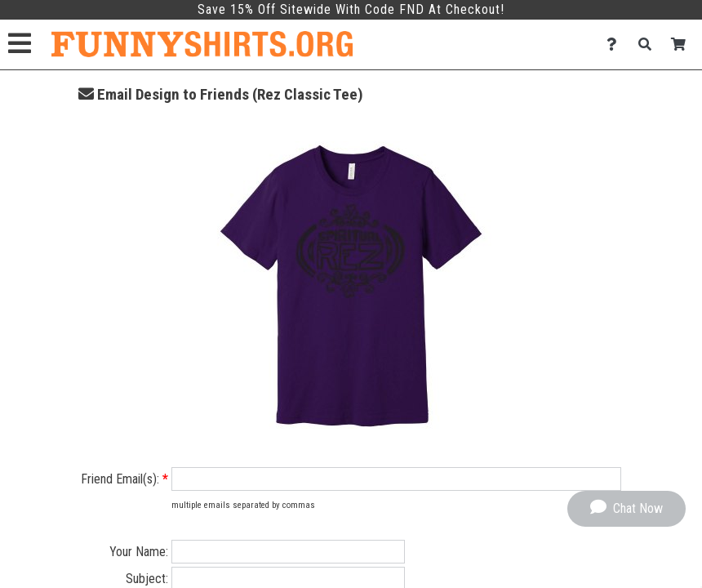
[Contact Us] (616, 45)
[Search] (649, 45)
